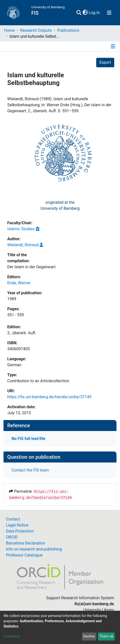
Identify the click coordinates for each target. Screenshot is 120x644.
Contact (13, 519)
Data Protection (20, 531)
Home (9, 30)
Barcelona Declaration (26, 543)
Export (105, 62)
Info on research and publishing (34, 549)
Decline (89, 636)
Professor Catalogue (24, 555)
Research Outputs (36, 30)
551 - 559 (16, 315)
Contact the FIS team (30, 470)
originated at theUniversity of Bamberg (60, 205)
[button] (85, 13)
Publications (68, 30)
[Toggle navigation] (109, 13)
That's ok (106, 636)
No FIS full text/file (28, 439)
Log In (94, 13)
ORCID (12, 537)
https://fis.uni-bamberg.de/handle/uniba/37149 (49, 397)
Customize (12, 636)
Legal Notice (17, 525)
